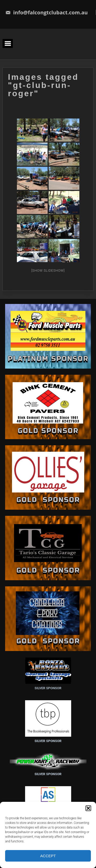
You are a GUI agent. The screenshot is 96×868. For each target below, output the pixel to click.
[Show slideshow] (48, 270)
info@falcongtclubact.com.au (46, 12)
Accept (48, 856)
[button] (88, 808)
